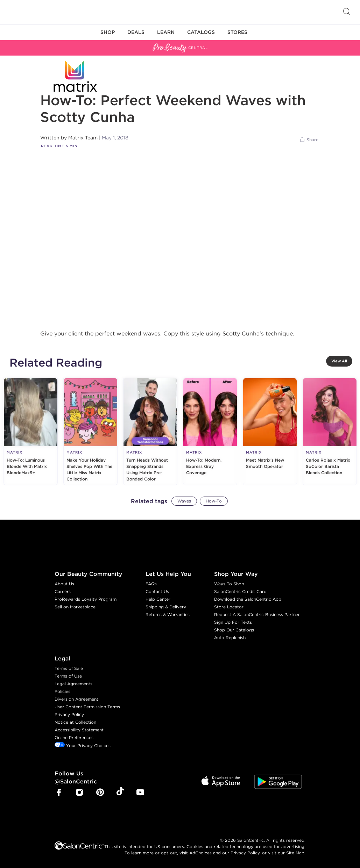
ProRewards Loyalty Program (86, 599)
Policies (62, 691)
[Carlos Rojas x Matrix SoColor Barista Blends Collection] (330, 432)
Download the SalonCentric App (248, 599)
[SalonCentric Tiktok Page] (120, 793)
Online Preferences (74, 737)
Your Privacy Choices (83, 746)
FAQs (151, 584)
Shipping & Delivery (166, 607)
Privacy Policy (69, 714)
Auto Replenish (230, 638)
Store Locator (229, 607)
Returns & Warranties (168, 614)
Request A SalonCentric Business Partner (257, 614)
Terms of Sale (69, 668)
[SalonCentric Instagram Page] (79, 793)
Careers (63, 591)
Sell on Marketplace (75, 607)
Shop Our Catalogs (234, 630)
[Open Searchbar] (347, 12)
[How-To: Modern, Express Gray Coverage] (210, 432)
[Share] (309, 140)
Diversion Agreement (76, 699)
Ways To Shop (229, 584)
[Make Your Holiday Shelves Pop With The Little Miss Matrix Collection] (90, 432)
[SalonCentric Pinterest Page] (100, 793)
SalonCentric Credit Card (240, 591)
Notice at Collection (75, 722)
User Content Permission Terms (87, 707)
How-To (214, 501)
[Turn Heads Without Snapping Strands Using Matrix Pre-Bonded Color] (150, 432)
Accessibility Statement (79, 730)
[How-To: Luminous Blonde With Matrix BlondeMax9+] (31, 432)
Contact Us (157, 591)
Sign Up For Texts (233, 622)
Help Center (158, 599)
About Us (64, 584)
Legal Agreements (73, 684)
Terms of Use (68, 676)
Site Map (295, 853)
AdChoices (200, 853)
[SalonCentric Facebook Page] (59, 793)
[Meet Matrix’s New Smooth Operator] (270, 432)
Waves (184, 501)
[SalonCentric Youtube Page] (140, 793)
